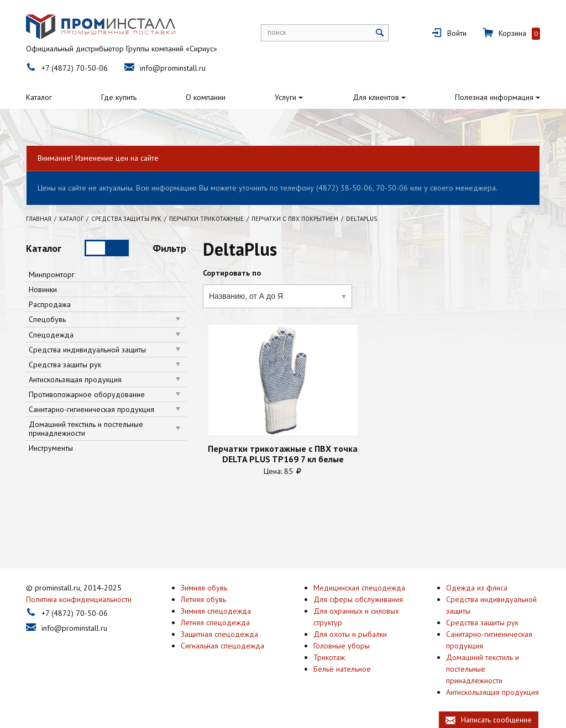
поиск (277, 32)
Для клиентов (376, 97)
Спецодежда (51, 335)
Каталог (39, 97)
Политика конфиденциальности (79, 599)
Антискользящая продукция (75, 379)
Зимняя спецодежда (216, 610)
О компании (206, 97)
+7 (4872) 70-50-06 (75, 68)
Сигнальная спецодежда (222, 645)
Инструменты (51, 448)
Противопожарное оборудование (87, 394)
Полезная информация (494, 97)
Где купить (119, 97)
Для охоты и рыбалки (350, 634)
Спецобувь (47, 319)
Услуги (285, 97)
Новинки (43, 289)
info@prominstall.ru (173, 68)
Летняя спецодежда (215, 622)
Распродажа (50, 304)
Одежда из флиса (477, 587)
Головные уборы (342, 645)
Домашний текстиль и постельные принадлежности (86, 429)
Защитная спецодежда (219, 634)
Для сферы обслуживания (358, 599)
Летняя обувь (203, 599)
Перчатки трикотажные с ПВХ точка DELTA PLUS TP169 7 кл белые (283, 454)
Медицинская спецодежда (359, 587)
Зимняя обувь (204, 587)
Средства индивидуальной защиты (87, 350)
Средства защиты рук (65, 365)
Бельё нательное (342, 668)
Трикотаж (329, 657)
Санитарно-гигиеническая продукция (91, 409)
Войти (457, 33)
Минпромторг (52, 275)
